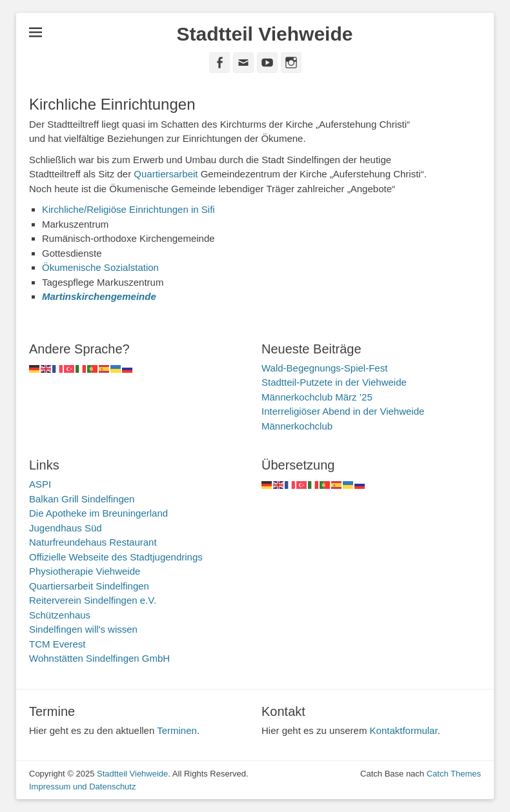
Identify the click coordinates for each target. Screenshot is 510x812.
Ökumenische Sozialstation (100, 267)
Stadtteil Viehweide (265, 34)
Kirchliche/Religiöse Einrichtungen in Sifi (128, 209)
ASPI (40, 484)
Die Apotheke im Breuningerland (98, 513)
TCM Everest (57, 644)
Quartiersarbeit (166, 174)
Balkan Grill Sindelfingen (82, 499)
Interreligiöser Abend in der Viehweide (343, 411)
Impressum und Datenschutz (82, 787)
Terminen (177, 730)
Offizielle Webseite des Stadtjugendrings (116, 557)
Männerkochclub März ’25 (317, 397)
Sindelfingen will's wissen (83, 629)
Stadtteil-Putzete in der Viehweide (334, 382)
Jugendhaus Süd (66, 528)
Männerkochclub (297, 426)
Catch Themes (454, 774)
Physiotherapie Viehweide (85, 571)
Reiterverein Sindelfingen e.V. (93, 600)
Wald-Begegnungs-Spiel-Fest (324, 368)
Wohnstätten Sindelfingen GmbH (99, 658)
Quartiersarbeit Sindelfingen (89, 586)
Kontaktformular (404, 730)
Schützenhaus (60, 615)
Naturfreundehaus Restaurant (93, 542)
